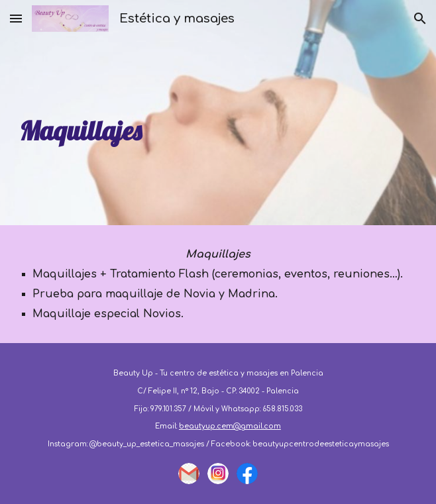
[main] (218, 113)
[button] (16, 18)
